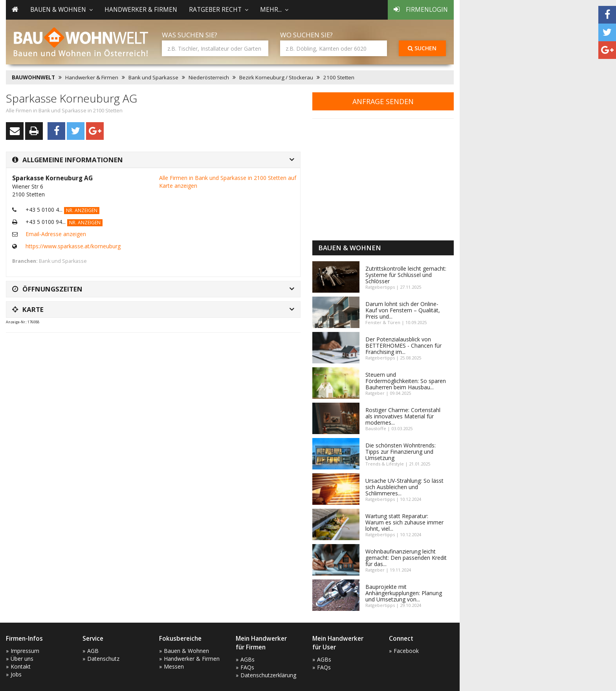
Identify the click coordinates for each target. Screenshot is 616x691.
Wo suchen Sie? (306, 35)
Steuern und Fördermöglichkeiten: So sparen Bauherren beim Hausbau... (406, 381)
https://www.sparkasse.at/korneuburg (73, 246)
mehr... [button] (274, 10)
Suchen (422, 48)
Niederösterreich (209, 77)
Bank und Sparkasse (153, 77)
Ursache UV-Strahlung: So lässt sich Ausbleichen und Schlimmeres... (404, 487)
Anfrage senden (383, 101)
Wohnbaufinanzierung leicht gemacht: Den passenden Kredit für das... (406, 558)
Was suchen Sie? (190, 35)
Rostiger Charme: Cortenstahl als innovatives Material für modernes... (403, 416)
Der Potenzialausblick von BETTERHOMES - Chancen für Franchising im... (403, 345)
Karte (28, 309)
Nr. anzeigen (82, 210)
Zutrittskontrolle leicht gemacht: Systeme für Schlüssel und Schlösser (406, 275)
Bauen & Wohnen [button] (61, 10)
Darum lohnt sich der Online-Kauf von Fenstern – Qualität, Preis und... (403, 310)
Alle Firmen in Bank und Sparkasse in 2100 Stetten (64, 111)
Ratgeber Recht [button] (219, 10)
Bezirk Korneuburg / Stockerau (276, 77)
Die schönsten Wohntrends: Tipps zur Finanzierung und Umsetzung (401, 452)
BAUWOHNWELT (33, 77)
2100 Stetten (339, 77)
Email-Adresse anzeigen (56, 234)
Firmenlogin (421, 10)
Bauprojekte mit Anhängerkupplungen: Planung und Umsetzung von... (404, 593)
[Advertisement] (149, 358)
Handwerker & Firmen (141, 10)
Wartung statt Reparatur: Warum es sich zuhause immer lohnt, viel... (404, 522)
